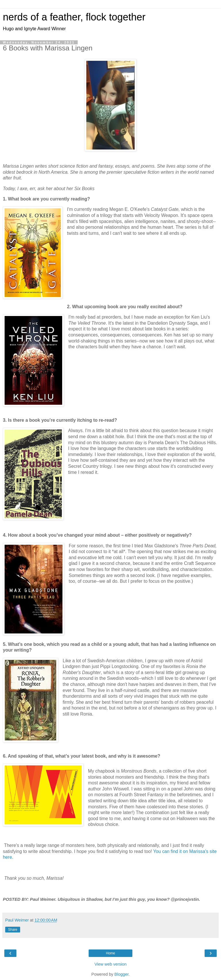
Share (13, 930)
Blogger (122, 974)
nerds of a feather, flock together (74, 17)
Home (110, 953)
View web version (110, 964)
